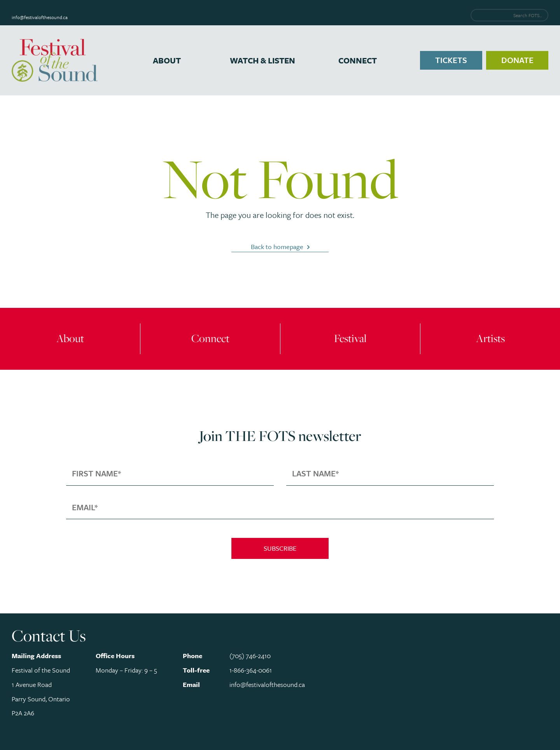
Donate (517, 60)
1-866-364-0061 (251, 670)
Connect (358, 60)
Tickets (451, 60)
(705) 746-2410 (250, 656)
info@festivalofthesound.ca (40, 17)
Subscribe (280, 548)
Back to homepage (277, 247)
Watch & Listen (262, 60)
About (167, 60)
